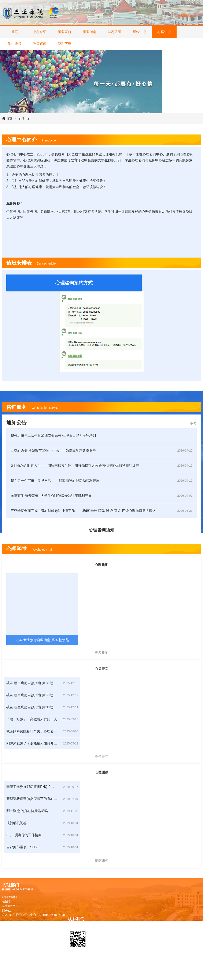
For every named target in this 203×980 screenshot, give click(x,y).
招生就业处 (10, 906)
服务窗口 (64, 32)
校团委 (7, 901)
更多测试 (101, 860)
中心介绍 (40, 32)
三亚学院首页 (186, 15)
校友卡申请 (141, 964)
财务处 (7, 910)
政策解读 (40, 44)
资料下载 (64, 44)
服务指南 (89, 32)
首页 (15, 32)
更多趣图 (101, 653)
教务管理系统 (142, 973)
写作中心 (139, 32)
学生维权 (15, 44)
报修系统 (139, 977)
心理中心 (164, 32)
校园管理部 (10, 897)
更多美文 (101, 756)
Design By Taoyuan (52, 915)
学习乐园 (114, 32)
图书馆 (138, 968)
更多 (193, 423)
